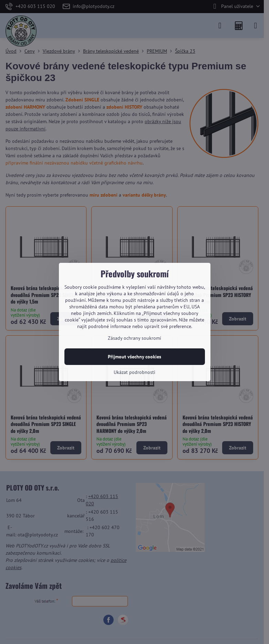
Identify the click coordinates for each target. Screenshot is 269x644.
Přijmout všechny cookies (134, 357)
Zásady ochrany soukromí (134, 338)
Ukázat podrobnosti (134, 372)
